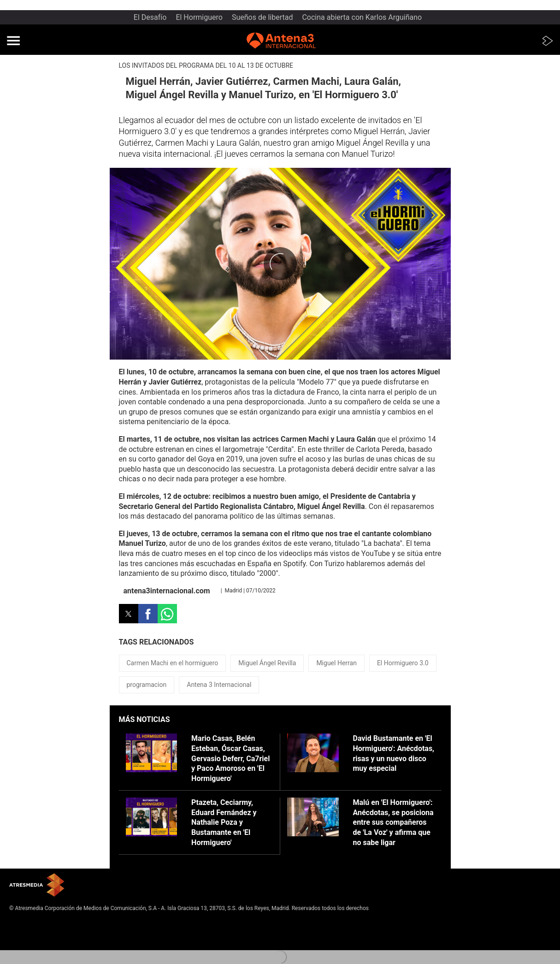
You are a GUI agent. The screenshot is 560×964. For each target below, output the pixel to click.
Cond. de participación (37, 945)
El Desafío (150, 17)
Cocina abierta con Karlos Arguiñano (362, 17)
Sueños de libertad (262, 17)
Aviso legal (23, 923)
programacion (147, 685)
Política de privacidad (36, 930)
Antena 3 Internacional (219, 685)
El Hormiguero (199, 17)
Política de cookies (33, 938)
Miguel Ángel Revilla (267, 663)
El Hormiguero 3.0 (403, 663)
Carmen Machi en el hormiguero (173, 663)
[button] (13, 41)
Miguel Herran (336, 663)
